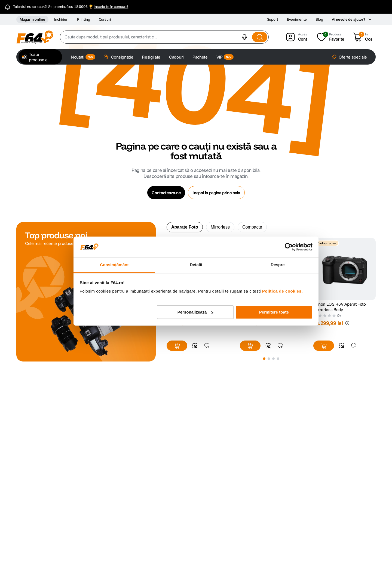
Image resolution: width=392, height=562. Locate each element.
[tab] (185, 227)
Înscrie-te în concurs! (111, 7)
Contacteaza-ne (166, 193)
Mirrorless (220, 227)
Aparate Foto (185, 227)
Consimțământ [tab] (114, 265)
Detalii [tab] (196, 265)
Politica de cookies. (282, 291)
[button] (244, 37)
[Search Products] (260, 37)
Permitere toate (274, 312)
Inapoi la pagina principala (216, 193)
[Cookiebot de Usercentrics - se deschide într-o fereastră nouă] (289, 247)
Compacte (252, 227)
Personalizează (195, 312)
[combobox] (164, 37)
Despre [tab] (278, 265)
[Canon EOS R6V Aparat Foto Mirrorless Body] (344, 296)
